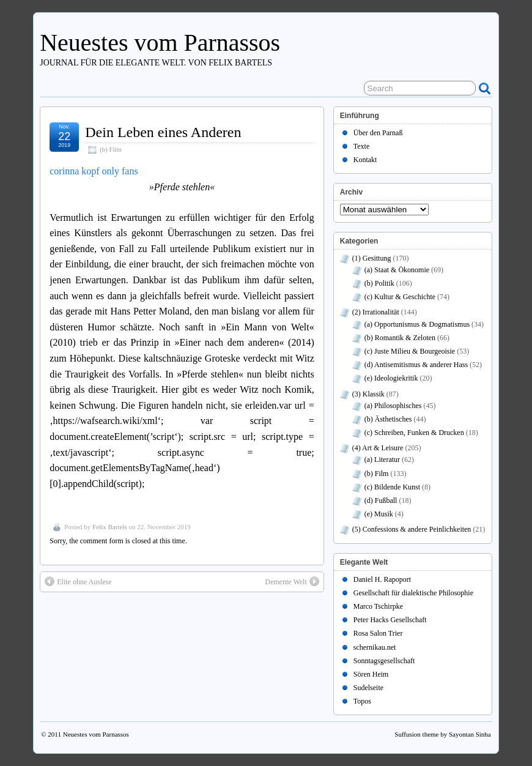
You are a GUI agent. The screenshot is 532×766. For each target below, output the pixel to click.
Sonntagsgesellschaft (384, 661)
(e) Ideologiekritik (391, 378)
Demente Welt (292, 581)
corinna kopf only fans (94, 171)
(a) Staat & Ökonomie (397, 270)
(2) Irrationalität (376, 312)
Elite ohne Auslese (78, 581)
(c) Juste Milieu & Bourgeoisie (410, 351)
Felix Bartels (110, 527)
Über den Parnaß (378, 133)
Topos (362, 701)
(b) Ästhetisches (388, 419)
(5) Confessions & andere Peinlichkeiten (412, 529)
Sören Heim (371, 674)
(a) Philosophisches (393, 406)
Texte (361, 146)
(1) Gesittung (372, 258)
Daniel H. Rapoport (382, 579)
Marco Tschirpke (378, 606)
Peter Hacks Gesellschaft (390, 620)
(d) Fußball (381, 500)
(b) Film (111, 149)
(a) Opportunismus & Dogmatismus (417, 324)
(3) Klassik (368, 394)
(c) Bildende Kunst (392, 487)
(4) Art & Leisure (378, 448)
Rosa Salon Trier (378, 633)
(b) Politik (379, 283)
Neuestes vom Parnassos (160, 43)
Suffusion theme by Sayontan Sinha (442, 734)
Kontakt (365, 160)
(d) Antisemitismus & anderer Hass (416, 365)
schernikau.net (375, 647)
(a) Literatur (382, 459)
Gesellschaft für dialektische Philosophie (413, 593)
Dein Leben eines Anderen (163, 132)
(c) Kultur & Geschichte (400, 297)
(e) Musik (379, 514)
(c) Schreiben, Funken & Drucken (414, 433)
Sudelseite (368, 688)
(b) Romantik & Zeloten (400, 338)
